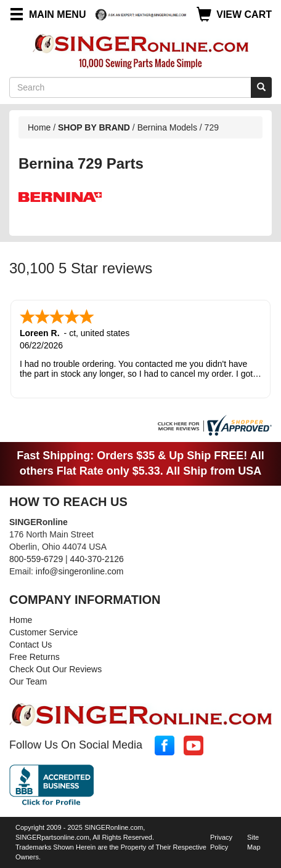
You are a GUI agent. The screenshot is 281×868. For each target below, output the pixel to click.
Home (39, 127)
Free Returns (35, 657)
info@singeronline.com (80, 571)
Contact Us (31, 645)
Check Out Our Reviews (55, 669)
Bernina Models (167, 127)
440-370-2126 (97, 559)
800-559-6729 (36, 559)
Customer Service (43, 632)
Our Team (28, 681)
